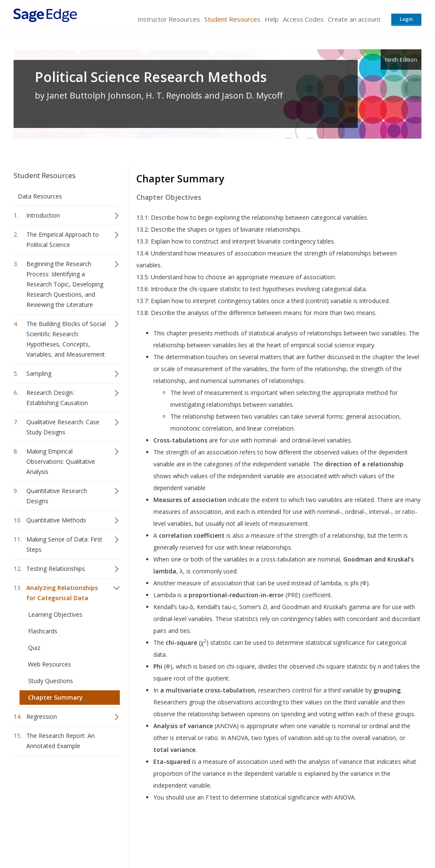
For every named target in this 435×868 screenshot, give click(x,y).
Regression (42, 716)
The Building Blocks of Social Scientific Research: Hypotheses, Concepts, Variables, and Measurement (66, 339)
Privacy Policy (365, 836)
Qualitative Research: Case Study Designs (63, 427)
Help (272, 19)
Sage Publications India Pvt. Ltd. (137, 836)
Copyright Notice (318, 836)
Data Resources (40, 196)
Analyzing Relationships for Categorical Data (62, 593)
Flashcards (43, 631)
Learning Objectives (55, 614)
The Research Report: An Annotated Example (61, 741)
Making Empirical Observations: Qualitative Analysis (61, 461)
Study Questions (51, 681)
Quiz (34, 648)
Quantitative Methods (56, 520)
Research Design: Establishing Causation (57, 398)
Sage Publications (62, 836)
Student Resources (232, 19)
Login (406, 19)
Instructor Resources (169, 19)
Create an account (354, 19)
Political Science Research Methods (151, 77)
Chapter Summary (55, 697)
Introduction (43, 215)
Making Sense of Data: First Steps (64, 544)
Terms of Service (266, 836)
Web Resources (49, 664)
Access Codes (303, 19)
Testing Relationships (56, 569)
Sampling (39, 373)
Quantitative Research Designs (57, 496)
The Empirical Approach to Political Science (63, 240)
